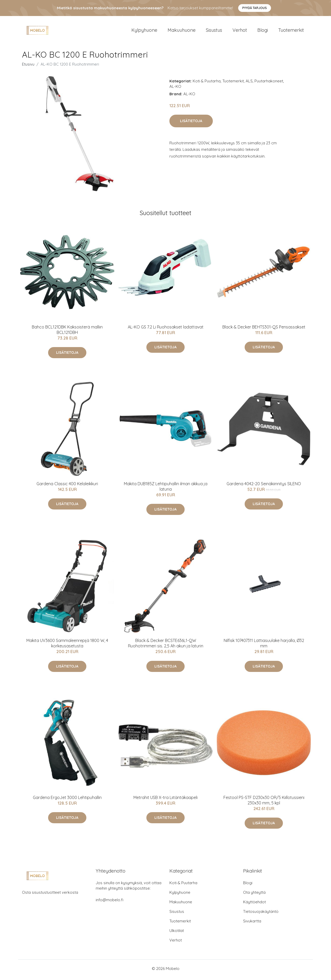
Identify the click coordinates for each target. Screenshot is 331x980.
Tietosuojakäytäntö (261, 914)
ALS (249, 84)
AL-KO (175, 89)
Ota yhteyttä (254, 895)
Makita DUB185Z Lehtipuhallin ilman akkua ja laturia (166, 489)
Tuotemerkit (291, 31)
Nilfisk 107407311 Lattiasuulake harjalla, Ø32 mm (264, 646)
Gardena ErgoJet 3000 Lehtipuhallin (67, 800)
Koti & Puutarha (207, 84)
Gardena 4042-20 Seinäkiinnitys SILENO (264, 486)
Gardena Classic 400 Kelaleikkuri (67, 486)
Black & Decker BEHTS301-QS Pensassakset (264, 330)
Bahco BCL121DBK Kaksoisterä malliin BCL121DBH (67, 332)
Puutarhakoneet (269, 84)
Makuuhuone (182, 31)
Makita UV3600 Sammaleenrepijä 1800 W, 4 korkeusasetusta (67, 646)
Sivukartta (252, 924)
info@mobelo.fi (110, 902)
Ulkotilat (177, 933)
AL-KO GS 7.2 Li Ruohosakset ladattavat (166, 330)
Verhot (240, 31)
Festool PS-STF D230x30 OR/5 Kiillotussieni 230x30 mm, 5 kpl (264, 803)
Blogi (263, 31)
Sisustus (214, 31)
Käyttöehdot (254, 904)
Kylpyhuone (144, 31)
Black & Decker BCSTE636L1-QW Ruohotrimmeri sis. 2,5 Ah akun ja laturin (166, 646)
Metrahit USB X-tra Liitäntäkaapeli (165, 800)
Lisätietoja (191, 123)
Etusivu (28, 67)
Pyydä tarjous (255, 8)
